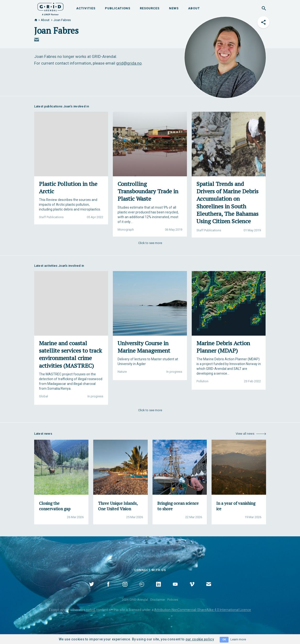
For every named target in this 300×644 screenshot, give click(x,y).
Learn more (238, 639)
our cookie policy (200, 639)
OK (224, 640)
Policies (173, 600)
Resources (150, 8)
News (174, 8)
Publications (118, 8)
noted (90, 610)
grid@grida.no (129, 63)
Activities (86, 8)
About (194, 8)
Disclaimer (158, 600)
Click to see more (150, 243)
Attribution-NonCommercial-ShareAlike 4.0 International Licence (203, 610)
